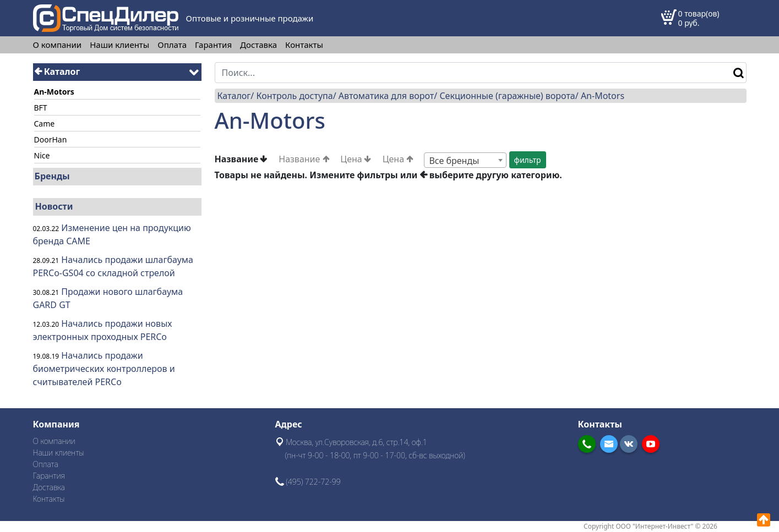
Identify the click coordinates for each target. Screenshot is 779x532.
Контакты (304, 45)
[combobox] (465, 160)
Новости (54, 206)
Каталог (58, 72)
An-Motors (603, 96)
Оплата (172, 45)
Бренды (52, 176)
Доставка (258, 45)
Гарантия (213, 45)
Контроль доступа (294, 96)
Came (45, 124)
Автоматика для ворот (386, 96)
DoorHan (51, 139)
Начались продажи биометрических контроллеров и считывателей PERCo (104, 369)
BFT (41, 108)
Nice (42, 155)
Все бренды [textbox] (454, 161)
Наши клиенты (119, 45)
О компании (58, 45)
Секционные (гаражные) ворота (507, 96)
